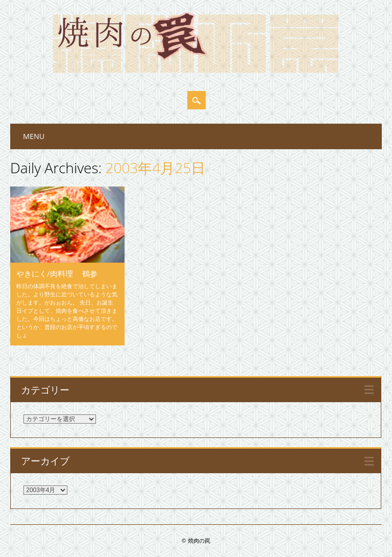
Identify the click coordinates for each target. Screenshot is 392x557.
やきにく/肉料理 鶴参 (57, 273)
